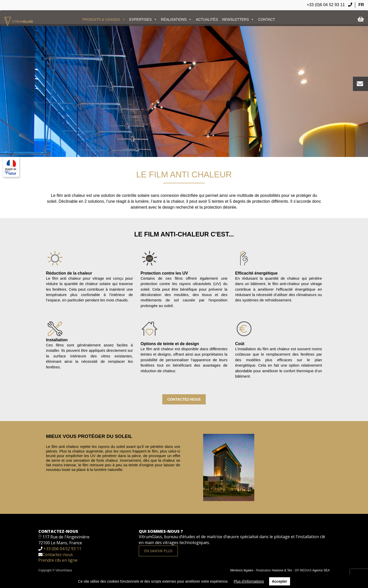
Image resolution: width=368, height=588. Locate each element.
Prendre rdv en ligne (58, 560)
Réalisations (176, 19)
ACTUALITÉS (207, 19)
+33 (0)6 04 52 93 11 (329, 5)
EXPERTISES (143, 19)
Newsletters (238, 19)
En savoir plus (158, 551)
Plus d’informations (249, 581)
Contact (267, 19)
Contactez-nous (184, 399)
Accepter (280, 581)
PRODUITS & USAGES (104, 19)
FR (361, 5)
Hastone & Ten (282, 570)
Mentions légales (242, 570)
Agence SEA (321, 570)
